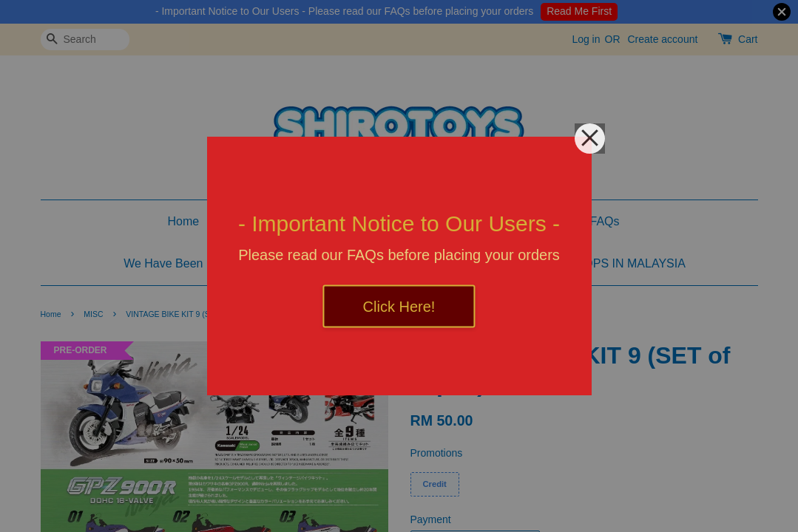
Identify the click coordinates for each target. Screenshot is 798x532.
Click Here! (399, 307)
